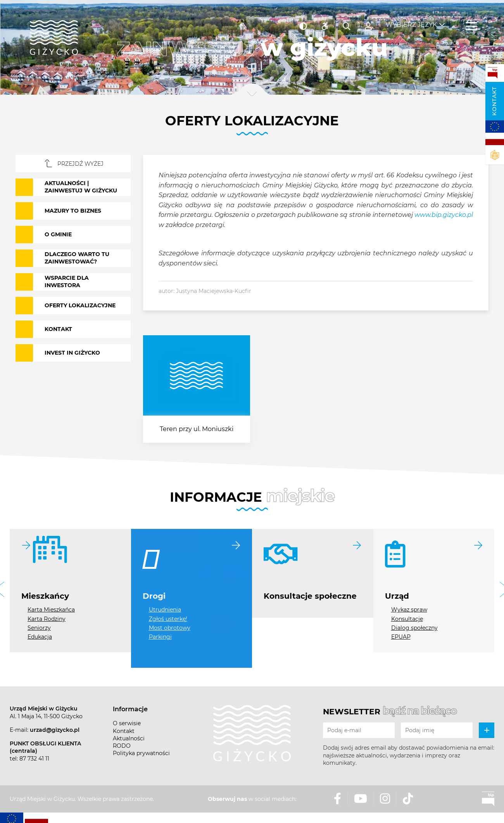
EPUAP (401, 637)
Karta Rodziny (47, 619)
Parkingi (160, 637)
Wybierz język (411, 20)
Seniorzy (39, 628)
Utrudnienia (165, 610)
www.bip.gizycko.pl (444, 215)
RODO (122, 746)
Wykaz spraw (409, 610)
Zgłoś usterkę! (168, 619)
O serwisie (127, 723)
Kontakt (494, 101)
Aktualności (129, 738)
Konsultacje (407, 619)
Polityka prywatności (141, 753)
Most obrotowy (170, 628)
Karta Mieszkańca (51, 610)
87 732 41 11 (34, 759)
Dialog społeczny (414, 628)
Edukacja (40, 637)
